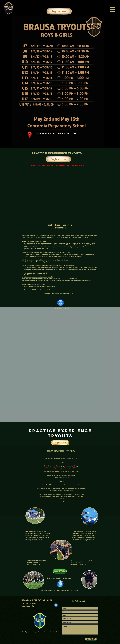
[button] (113, 10)
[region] (112, 10)
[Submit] (91, 639)
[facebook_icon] (56, 605)
